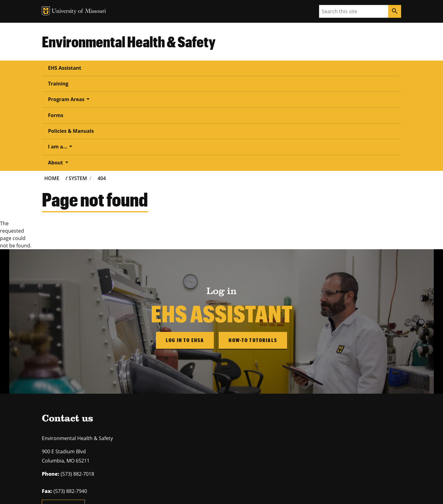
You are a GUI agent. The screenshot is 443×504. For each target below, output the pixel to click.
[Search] (395, 11)
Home (52, 83)
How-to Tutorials (253, 245)
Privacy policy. (270, 491)
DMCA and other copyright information (196, 491)
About (318, 68)
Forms (190, 68)
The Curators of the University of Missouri (99, 478)
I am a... (281, 68)
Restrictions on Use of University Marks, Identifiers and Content (100, 491)
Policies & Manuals (233, 68)
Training (104, 68)
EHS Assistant (65, 68)
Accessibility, (245, 491)
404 (102, 83)
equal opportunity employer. (92, 451)
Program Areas (148, 68)
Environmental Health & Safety (129, 41)
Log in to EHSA (185, 245)
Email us (63, 413)
